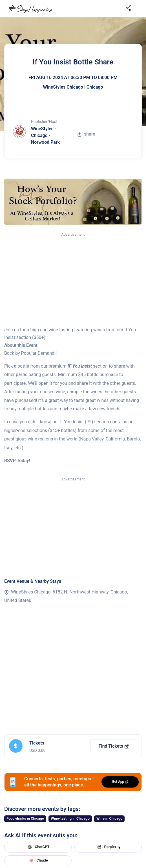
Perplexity (108, 847)
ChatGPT (38, 847)
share (86, 134)
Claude (38, 861)
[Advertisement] (73, 280)
